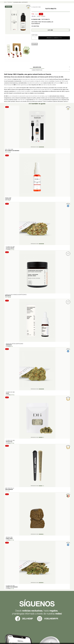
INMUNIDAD (8, 296)
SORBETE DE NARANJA (12, 587)
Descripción (37, 67)
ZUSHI (7, 393)
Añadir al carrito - (54, 38)
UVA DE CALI (9, 442)
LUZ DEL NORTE (10, 248)
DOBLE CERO (9, 538)
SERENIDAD (9, 345)
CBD (66, 79)
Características (37, 70)
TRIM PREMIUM (9, 489)
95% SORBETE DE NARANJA (12, 151)
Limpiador (8, 199)
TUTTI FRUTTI (51, 9)
